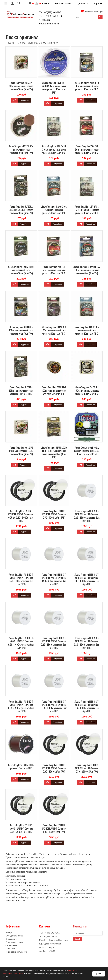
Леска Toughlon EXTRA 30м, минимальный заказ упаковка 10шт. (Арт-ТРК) (21, 149)
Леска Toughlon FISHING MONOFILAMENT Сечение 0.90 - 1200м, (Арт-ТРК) (54, 768)
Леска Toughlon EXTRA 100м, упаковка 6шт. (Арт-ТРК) (21, 767)
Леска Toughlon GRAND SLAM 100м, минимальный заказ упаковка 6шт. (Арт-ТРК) (87, 270)
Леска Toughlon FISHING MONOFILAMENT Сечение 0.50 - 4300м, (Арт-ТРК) (54, 514)
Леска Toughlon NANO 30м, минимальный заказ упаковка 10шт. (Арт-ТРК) (54, 210)
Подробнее (25, 100)
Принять (99, 974)
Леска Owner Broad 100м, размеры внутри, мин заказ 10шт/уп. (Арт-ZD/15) (87, 451)
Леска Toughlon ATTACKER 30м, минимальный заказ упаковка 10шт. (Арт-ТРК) (87, 86)
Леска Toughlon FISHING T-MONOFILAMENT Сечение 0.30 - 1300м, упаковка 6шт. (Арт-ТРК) (87, 579)
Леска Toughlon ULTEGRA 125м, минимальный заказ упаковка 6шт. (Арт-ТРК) (21, 390)
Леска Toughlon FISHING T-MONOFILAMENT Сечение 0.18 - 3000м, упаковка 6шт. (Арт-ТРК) (54, 706)
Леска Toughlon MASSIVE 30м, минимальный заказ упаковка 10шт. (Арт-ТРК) (21, 86)
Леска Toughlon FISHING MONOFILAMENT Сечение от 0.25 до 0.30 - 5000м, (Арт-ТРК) (21, 516)
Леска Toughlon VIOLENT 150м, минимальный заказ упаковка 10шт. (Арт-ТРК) (54, 270)
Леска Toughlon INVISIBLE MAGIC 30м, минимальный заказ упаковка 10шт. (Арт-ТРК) (54, 88)
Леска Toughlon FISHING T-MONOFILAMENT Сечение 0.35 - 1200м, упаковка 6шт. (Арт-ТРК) (21, 706)
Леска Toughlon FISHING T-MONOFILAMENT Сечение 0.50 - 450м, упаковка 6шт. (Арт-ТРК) (54, 579)
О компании (43, 4)
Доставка (83, 4)
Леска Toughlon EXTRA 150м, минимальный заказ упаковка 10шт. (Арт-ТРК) (21, 270)
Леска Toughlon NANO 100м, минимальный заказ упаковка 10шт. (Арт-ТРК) (87, 330)
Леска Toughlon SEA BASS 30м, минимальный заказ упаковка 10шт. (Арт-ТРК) (54, 149)
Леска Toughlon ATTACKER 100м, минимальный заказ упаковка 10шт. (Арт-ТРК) (21, 330)
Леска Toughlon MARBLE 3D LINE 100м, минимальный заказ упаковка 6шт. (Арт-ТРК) (54, 452)
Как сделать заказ (64, 4)
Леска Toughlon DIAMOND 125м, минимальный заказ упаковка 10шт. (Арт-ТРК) (54, 330)
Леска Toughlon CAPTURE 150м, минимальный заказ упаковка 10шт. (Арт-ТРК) (87, 390)
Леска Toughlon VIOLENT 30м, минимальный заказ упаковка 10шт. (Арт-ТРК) (87, 149)
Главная (10, 43)
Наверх (9, 932)
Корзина (98, 4)
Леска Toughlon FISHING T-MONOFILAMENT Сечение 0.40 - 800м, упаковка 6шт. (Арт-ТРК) (21, 579)
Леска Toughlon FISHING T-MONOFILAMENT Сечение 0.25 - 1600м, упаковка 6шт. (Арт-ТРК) (87, 516)
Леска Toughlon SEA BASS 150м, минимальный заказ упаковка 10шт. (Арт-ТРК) (87, 210)
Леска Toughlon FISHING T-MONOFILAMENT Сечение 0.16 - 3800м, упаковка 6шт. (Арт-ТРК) (87, 706)
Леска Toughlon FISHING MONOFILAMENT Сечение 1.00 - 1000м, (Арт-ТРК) (54, 828)
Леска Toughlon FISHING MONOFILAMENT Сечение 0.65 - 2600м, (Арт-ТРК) (21, 828)
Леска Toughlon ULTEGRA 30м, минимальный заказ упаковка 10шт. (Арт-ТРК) (21, 210)
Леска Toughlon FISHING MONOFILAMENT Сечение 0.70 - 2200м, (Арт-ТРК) (87, 768)
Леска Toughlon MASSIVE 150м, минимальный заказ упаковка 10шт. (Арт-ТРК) (21, 451)
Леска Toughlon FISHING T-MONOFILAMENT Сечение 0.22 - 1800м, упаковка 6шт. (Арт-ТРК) (54, 643)
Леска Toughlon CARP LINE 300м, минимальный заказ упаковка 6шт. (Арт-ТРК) (54, 390)
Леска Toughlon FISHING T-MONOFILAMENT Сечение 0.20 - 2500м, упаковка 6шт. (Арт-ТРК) (87, 643)
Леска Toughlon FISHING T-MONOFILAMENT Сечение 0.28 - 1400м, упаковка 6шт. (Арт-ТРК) (21, 643)
